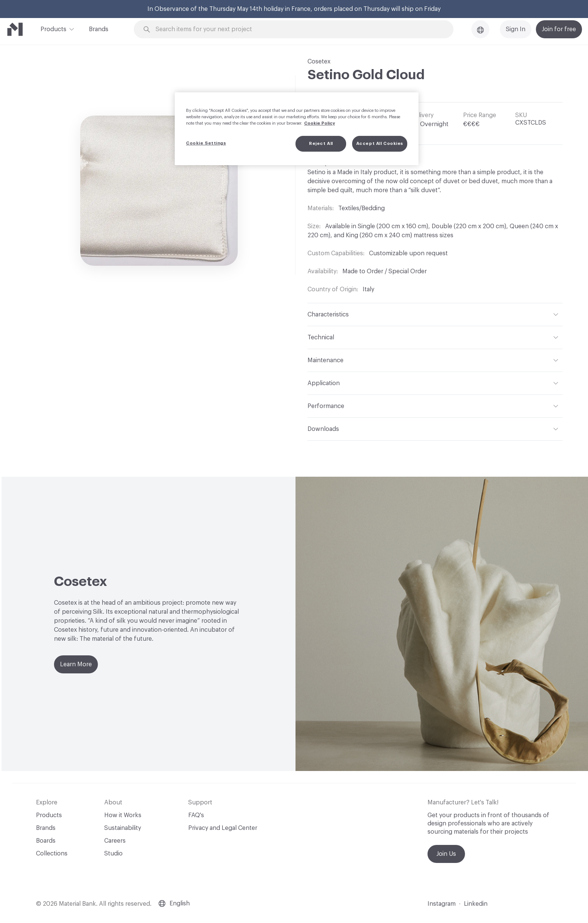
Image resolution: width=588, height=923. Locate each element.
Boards (46, 841)
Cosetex (319, 62)
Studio (113, 854)
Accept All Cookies (380, 144)
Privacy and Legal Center (223, 828)
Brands (99, 29)
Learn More (76, 664)
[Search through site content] (298, 29)
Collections (52, 854)
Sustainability (123, 828)
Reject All (321, 144)
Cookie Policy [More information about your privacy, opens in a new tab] (319, 123)
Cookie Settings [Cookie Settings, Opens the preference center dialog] (206, 143)
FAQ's (196, 815)
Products (53, 29)
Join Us (446, 854)
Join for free (559, 29)
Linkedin (476, 904)
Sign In (516, 29)
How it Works (123, 815)
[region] (297, 129)
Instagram (442, 904)
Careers (115, 841)
